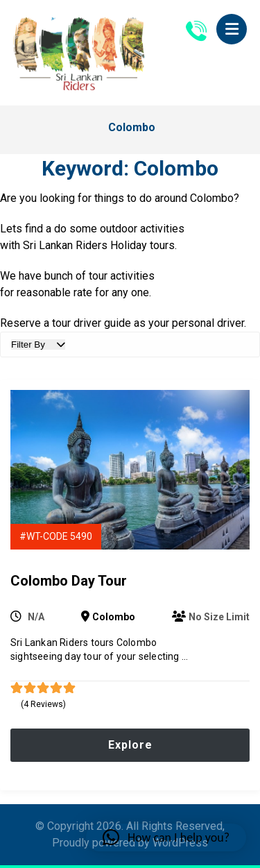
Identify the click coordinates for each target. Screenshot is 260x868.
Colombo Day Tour (69, 581)
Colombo (114, 617)
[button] (232, 29)
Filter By (38, 344)
